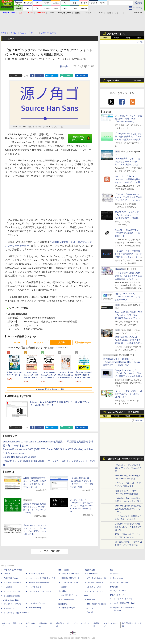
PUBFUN (114, 587)
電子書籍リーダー (83, 342)
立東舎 (64, 587)
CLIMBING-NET (68, 599)
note (69, 76)
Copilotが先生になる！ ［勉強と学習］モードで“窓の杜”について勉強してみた (128, 161)
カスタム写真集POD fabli (124, 603)
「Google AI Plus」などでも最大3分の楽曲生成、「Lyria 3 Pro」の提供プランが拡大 (128, 136)
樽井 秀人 (65, 66)
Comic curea (118, 578)
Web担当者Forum (11, 578)
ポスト (18, 76)
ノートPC (16, 342)
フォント (118, 13)
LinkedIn (83, 76)
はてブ (54, 76)
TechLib (90, 612)
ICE (112, 570)
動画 (109, 13)
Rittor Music (64, 570)
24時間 (116, 38)
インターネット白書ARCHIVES (16, 613)
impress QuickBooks (121, 582)
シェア (39, 76)
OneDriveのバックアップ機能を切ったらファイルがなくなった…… (128, 527)
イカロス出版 (90, 570)
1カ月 (139, 38)
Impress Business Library (39, 582)
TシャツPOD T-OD (70, 582)
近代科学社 (63, 604)
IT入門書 (61, 342)
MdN (86, 596)
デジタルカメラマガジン (13, 604)
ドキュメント (90, 13)
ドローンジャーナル (12, 591)
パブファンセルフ (120, 591)
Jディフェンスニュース (97, 578)
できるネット (9, 608)
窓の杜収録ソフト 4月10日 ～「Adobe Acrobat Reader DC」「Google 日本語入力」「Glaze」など (122, 362)
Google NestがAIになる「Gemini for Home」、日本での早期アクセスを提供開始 (128, 373)
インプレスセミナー (37, 587)
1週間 (128, 38)
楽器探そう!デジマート (71, 578)
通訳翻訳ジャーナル (95, 582)
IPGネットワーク (117, 595)
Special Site (113, 80)
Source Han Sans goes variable (20, 457)
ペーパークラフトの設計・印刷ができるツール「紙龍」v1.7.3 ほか (128, 394)
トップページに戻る (50, 551)
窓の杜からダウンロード (81, 138)
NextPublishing (35, 608)
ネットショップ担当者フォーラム (42, 578)
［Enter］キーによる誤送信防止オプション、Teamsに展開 (128, 468)
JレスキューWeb (94, 587)
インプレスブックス (37, 603)
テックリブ (89, 608)
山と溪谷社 (63, 591)
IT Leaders (8, 587)
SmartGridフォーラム (37, 574)
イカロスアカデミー (95, 591)
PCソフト (38, 342)
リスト (26, 76)
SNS (101, 13)
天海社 (116, 574)
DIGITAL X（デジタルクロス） (41, 591)
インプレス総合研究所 (13, 582)
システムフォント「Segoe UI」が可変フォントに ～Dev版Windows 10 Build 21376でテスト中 (81, 506)
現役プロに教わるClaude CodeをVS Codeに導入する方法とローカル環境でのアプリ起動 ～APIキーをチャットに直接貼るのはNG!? (128, 343)
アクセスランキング (116, 34)
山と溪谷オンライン (69, 595)
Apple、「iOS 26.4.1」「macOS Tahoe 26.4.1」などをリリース (128, 297)
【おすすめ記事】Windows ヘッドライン (125, 459)
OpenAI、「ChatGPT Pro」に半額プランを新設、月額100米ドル (128, 233)
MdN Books (92, 599)
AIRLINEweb (92, 574)
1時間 (105, 38)
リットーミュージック (70, 574)
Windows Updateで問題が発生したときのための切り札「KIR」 (128, 509)
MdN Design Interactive (97, 604)
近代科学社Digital (68, 608)
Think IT (7, 574)
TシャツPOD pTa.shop (123, 599)
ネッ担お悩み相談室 (12, 596)
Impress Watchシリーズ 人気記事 (123, 412)
